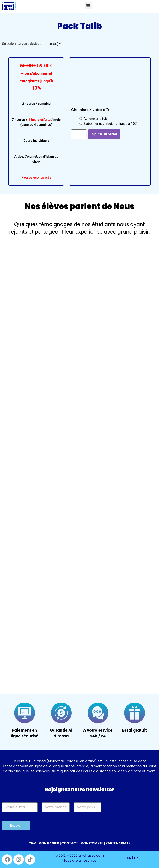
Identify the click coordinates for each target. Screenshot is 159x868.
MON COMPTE (92, 843)
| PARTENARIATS (117, 843)
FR (136, 858)
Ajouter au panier (104, 134)
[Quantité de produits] (79, 134)
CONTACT (70, 843)
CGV (32, 843)
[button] (88, 6)
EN (129, 858)
